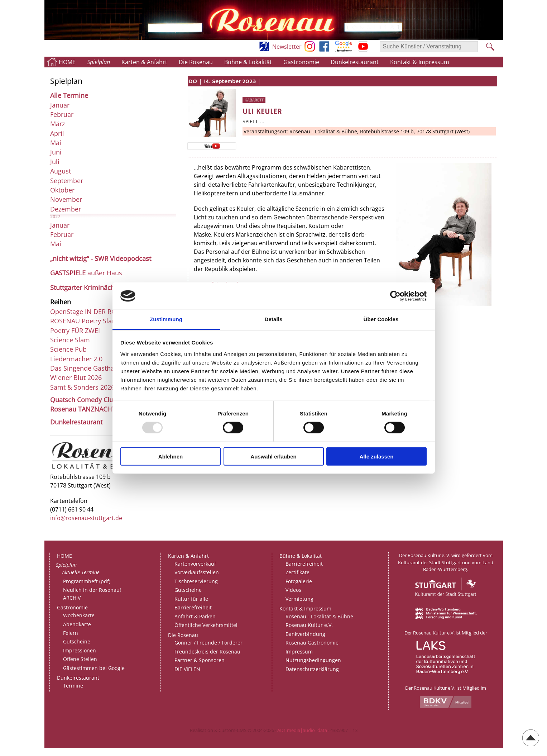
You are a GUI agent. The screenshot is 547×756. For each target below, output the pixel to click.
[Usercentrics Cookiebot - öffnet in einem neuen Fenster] (395, 296)
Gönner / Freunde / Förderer (208, 643)
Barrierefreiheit (193, 607)
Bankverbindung (305, 634)
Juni (56, 152)
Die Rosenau (196, 62)
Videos (293, 590)
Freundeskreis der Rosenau (207, 652)
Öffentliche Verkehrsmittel (206, 625)
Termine (73, 686)
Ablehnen (171, 456)
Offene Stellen (80, 659)
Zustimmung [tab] (166, 319)
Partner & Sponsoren (200, 660)
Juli (55, 162)
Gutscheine (77, 641)
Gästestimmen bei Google (94, 668)
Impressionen (80, 650)
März (57, 124)
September (67, 181)
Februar (62, 114)
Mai (56, 143)
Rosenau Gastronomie (312, 643)
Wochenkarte (79, 615)
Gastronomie (301, 62)
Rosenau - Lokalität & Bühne (319, 616)
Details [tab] (274, 319)
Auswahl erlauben (273, 456)
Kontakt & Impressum (420, 62)
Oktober (62, 190)
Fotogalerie (299, 581)
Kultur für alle (191, 599)
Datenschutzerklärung (312, 669)
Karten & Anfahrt (144, 62)
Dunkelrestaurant (355, 62)
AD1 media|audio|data (302, 730)
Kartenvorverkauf (195, 564)
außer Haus (86, 273)
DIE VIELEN (187, 669)
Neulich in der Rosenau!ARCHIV (92, 594)
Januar (60, 105)
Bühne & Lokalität (248, 62)
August (61, 171)
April (57, 133)
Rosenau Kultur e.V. (309, 625)
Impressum (299, 652)
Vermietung (299, 599)
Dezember (66, 209)
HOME (67, 62)
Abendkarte (77, 624)
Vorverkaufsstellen (197, 572)
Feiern (71, 633)
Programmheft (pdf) (87, 581)
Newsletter (287, 47)
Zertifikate (298, 572)
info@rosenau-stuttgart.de (86, 518)
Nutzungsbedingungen (313, 660)
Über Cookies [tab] (381, 319)
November (66, 199)
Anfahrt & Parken (195, 616)
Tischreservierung (196, 581)
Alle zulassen (376, 456)
